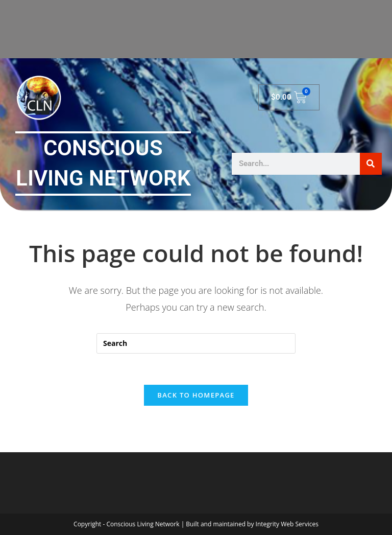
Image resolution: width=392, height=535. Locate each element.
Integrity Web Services (287, 524)
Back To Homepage (196, 395)
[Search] (371, 164)
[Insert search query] (196, 343)
